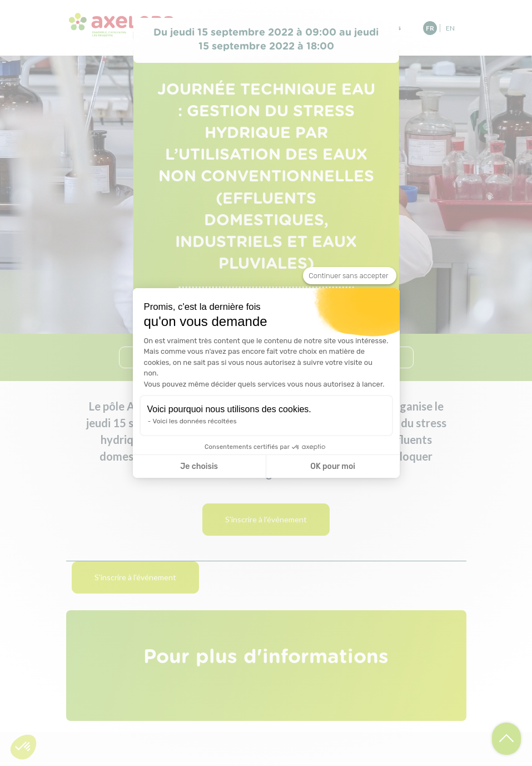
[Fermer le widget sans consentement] (349, 276)
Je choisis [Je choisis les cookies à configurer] (199, 466)
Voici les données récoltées (195, 421)
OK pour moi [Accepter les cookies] (333, 466)
